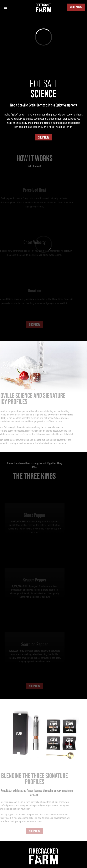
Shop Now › (76, 7)
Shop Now (44, 137)
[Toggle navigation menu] (5, 7)
